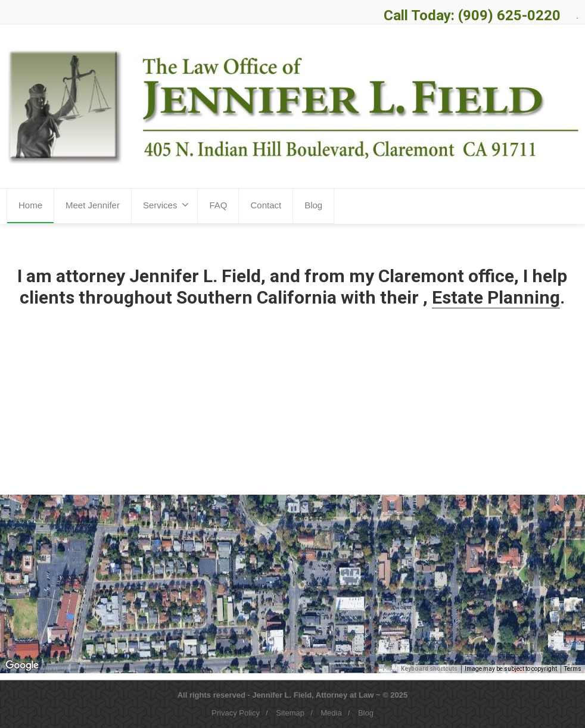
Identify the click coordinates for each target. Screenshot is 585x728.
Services (166, 205)
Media (331, 713)
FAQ (218, 205)
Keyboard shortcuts (429, 669)
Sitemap (290, 713)
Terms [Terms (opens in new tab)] (573, 669)
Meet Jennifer (93, 205)
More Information (231, 429)
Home (30, 205)
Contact (266, 205)
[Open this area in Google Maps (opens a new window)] (22, 665)
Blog (313, 205)
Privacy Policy (236, 713)
